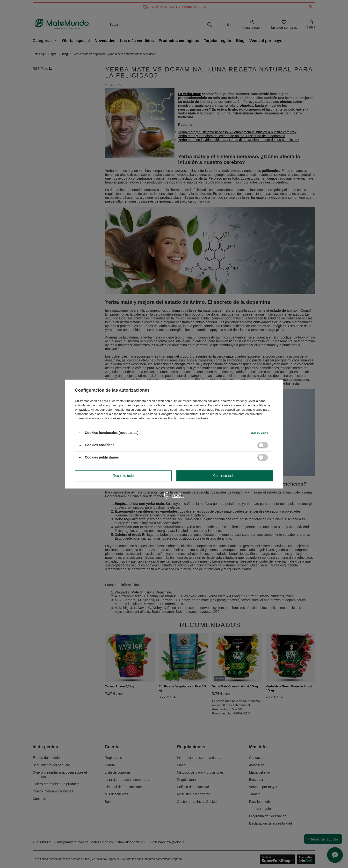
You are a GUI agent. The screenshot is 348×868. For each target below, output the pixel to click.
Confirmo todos (225, 476)
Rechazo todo (123, 476)
